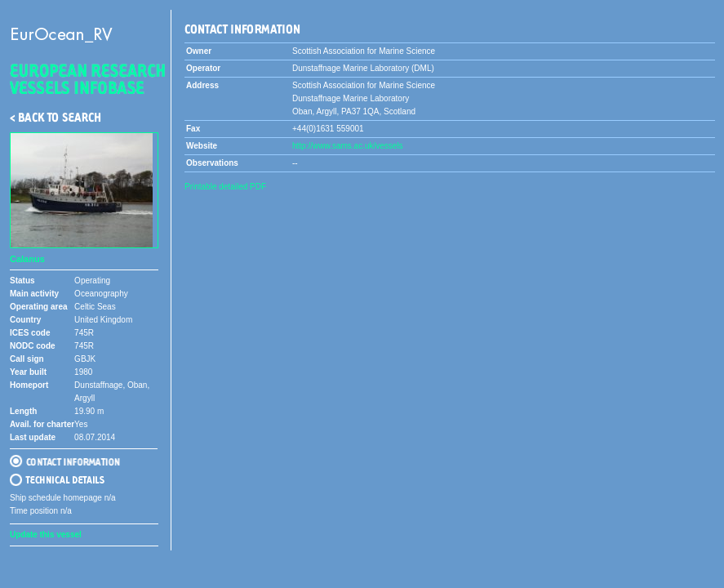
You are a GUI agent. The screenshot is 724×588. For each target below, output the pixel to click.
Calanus (27, 259)
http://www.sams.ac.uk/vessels (348, 146)
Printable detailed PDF (225, 187)
